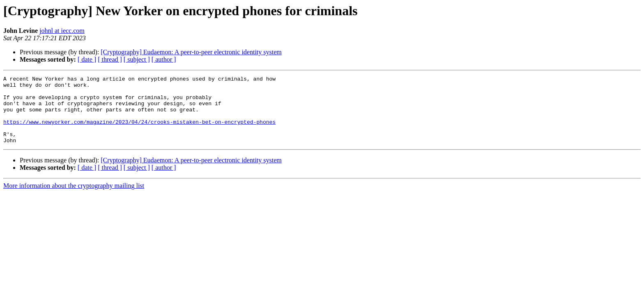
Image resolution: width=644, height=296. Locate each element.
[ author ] (164, 59)
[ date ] (87, 59)
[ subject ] (137, 59)
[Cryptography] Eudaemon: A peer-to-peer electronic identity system (191, 52)
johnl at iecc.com (62, 31)
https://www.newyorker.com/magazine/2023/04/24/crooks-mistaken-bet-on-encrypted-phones (139, 132)
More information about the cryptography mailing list (74, 199)
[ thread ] (110, 59)
